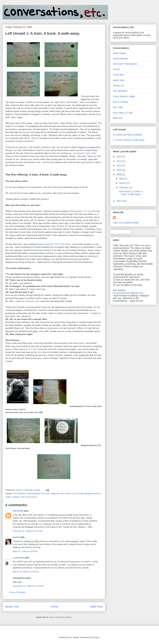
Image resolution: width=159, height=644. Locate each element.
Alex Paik (118, 107)
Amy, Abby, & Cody (123, 113)
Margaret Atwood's (45, 244)
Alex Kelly (18, 511)
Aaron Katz (119, 80)
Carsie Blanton (121, 59)
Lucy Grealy (77, 493)
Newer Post (12, 607)
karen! (16, 537)
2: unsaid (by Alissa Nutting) (127, 135)
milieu (8, 497)
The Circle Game (62, 244)
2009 (119, 170)
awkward (55, 493)
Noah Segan (119, 53)
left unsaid (65, 493)
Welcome (118, 118)
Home (54, 607)
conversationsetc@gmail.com (128, 293)
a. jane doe (18, 558)
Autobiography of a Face (80, 211)
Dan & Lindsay (120, 102)
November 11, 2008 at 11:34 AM (28, 586)
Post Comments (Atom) (60, 617)
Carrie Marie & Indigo (124, 96)
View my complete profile (126, 223)
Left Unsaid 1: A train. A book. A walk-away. (131, 193)
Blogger (96, 637)
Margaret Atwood (92, 493)
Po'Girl (116, 69)
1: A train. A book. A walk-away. (129, 140)
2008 (119, 175)
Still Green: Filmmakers (125, 64)
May (122, 179)
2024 (119, 157)
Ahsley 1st (118, 86)
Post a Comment (17, 592)
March (123, 183)
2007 (119, 201)
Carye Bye (118, 75)
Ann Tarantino (120, 91)
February (124, 187)
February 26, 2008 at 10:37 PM (27, 531)
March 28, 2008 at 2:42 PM (26, 572)
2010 (119, 165)
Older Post (96, 607)
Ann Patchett (19, 493)
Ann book (30, 301)
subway (16, 497)
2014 (119, 161)
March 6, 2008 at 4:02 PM (25, 551)
